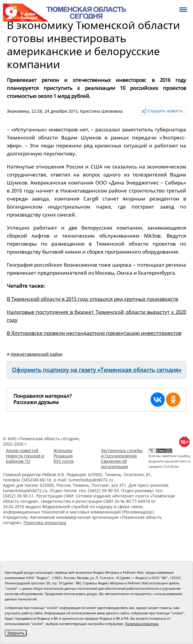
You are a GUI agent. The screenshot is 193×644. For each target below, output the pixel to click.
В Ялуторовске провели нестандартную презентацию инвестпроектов (94, 333)
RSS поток (64, 461)
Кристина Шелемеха (101, 111)
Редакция (63, 456)
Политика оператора (45, 523)
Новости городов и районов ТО (25, 458)
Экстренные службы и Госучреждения (122, 453)
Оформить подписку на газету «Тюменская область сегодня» (97, 370)
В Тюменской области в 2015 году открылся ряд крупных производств (92, 299)
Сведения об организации (114, 464)
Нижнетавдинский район (37, 354)
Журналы (63, 450)
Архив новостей (22, 450)
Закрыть (16, 633)
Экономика (18, 111)
